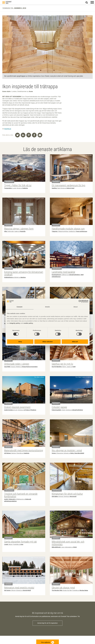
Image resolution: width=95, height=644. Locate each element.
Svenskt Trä (7, 2)
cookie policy (28, 323)
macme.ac (8, 129)
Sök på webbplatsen (88, 2)
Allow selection (47, 342)
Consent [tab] (19, 307)
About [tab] (76, 307)
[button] (92, 2)
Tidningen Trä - (14, 8)
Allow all (75, 342)
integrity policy (15, 323)
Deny (20, 342)
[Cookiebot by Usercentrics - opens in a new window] (80, 301)
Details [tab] (48, 307)
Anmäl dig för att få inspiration (47, 623)
